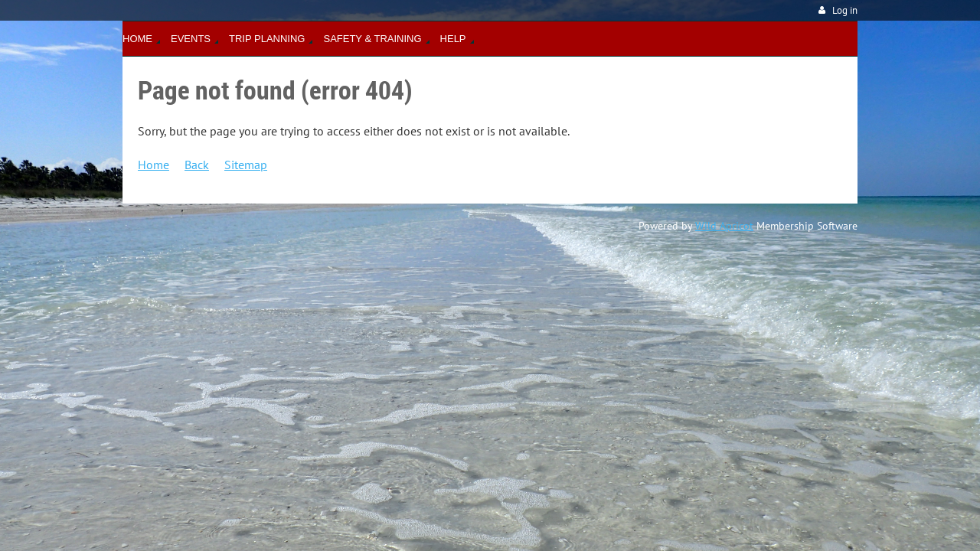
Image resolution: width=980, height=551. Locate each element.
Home (154, 165)
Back (197, 165)
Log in (845, 10)
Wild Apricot (724, 226)
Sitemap (246, 165)
